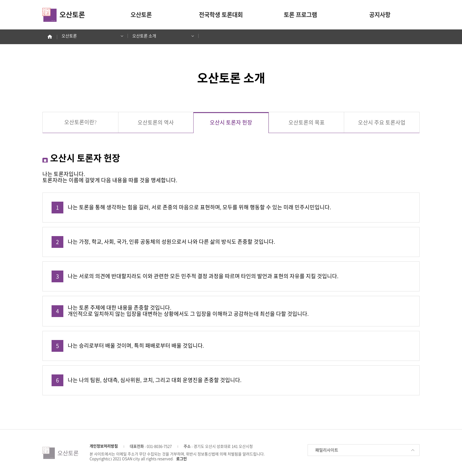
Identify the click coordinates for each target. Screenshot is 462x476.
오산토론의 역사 (156, 122)
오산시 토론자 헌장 (231, 122)
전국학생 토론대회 (221, 15)
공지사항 (380, 15)
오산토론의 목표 (307, 122)
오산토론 (141, 15)
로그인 (181, 459)
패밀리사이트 (365, 450)
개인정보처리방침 (104, 446)
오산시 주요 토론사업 (382, 122)
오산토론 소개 (161, 36)
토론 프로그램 (300, 15)
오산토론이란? (80, 122)
